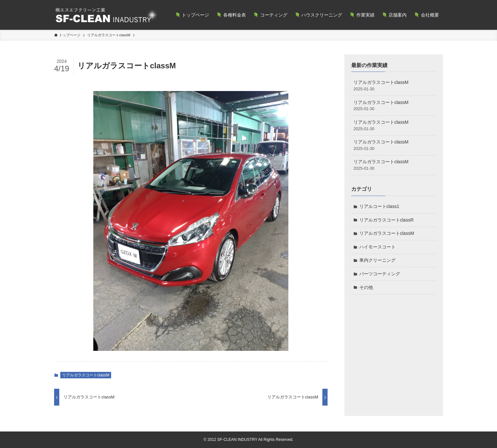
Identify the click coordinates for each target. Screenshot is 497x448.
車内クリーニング (377, 260)
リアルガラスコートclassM (86, 375)
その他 (366, 287)
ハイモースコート (377, 247)
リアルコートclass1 (379, 206)
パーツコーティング (380, 274)
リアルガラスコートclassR (387, 220)
